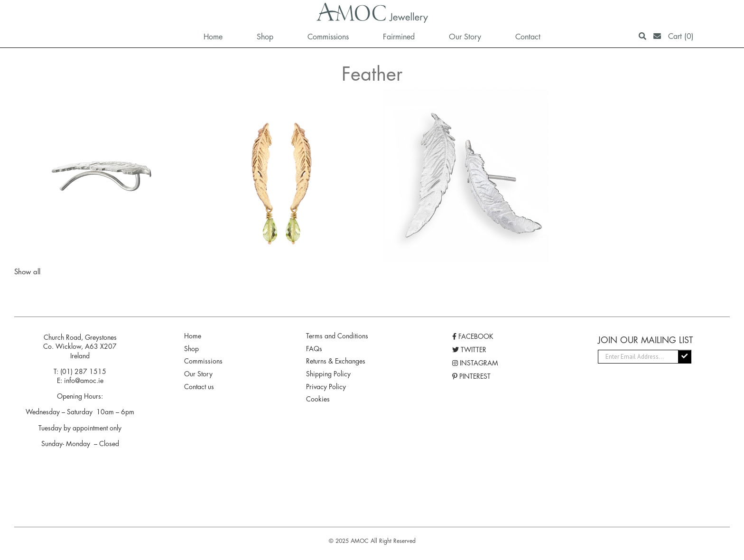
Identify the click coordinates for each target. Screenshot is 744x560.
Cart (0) (681, 36)
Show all (27, 272)
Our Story (198, 374)
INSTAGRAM (475, 363)
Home (193, 336)
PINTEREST (471, 376)
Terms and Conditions (337, 336)
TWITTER (469, 350)
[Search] (642, 36)
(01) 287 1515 (83, 372)
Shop (191, 349)
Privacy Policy (326, 387)
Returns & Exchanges (336, 361)
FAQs (314, 349)
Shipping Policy (328, 374)
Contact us (199, 387)
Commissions (203, 361)
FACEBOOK (473, 336)
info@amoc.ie (84, 381)
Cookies (318, 399)
